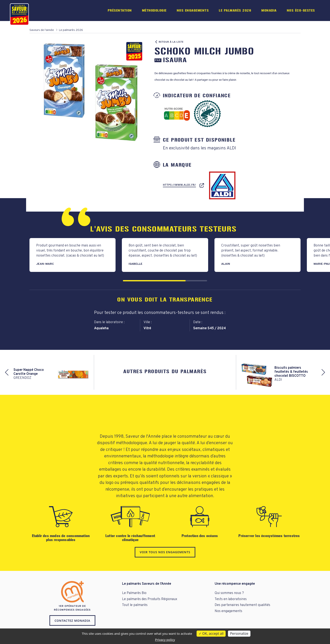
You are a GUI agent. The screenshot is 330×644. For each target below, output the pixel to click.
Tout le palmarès (135, 605)
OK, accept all (211, 633)
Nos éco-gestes (301, 10)
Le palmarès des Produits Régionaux (150, 599)
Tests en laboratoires (231, 599)
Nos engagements (193, 10)
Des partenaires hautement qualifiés (242, 605)
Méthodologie (154, 10)
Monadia (269, 10)
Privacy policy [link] (165, 640)
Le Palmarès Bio (134, 593)
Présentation (120, 10)
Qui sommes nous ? (229, 593)
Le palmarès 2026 (235, 10)
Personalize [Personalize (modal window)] (239, 633)
